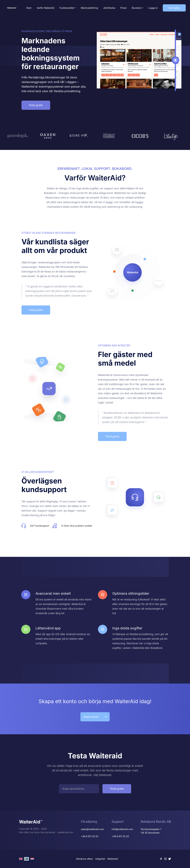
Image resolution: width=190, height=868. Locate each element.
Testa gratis (36, 105)
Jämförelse (109, 8)
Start (29, 8)
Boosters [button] (137, 8)
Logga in (153, 8)
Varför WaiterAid (45, 8)
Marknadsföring (89, 8)
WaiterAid (112, 859)
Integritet (100, 859)
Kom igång (174, 8)
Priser (124, 8)
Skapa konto (95, 717)
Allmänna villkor (85, 859)
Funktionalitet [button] (67, 8)
